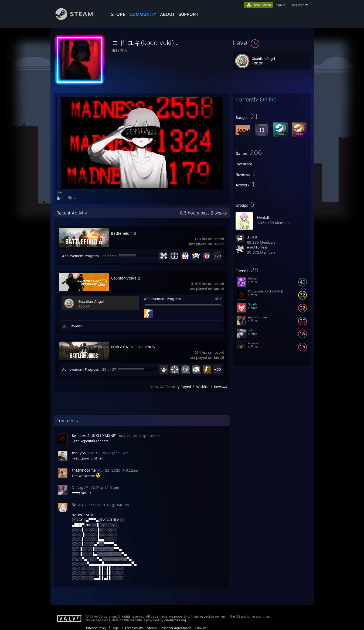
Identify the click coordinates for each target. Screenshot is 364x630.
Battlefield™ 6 (123, 233)
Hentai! (263, 217)
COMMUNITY (143, 14)
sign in (280, 5)
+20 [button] (218, 256)
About (167, 14)
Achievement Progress (80, 256)
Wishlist (203, 387)
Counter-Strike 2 (125, 278)
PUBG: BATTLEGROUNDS (133, 347)
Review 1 (76, 326)
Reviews (220, 387)
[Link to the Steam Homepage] (79, 18)
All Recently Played (176, 387)
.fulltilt (252, 237)
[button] (272, 43)
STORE (118, 14)
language (298, 5)
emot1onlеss (257, 247)
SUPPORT (189, 14)
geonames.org (175, 620)
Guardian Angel (91, 301)
